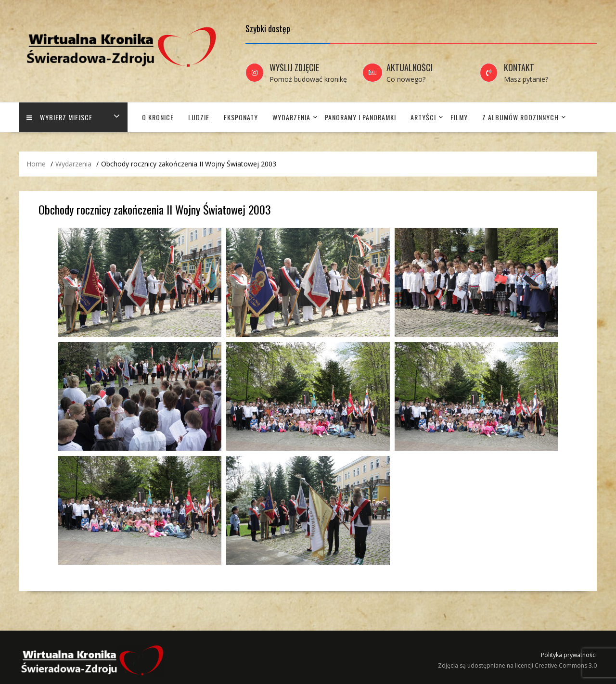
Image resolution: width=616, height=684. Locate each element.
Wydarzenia (291, 117)
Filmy (459, 117)
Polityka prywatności (569, 655)
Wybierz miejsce (59, 117)
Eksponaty (241, 117)
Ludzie (199, 117)
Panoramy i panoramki (360, 117)
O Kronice (158, 117)
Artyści (423, 117)
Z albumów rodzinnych (520, 117)
